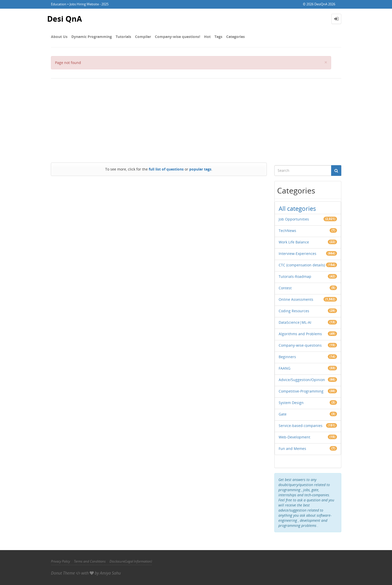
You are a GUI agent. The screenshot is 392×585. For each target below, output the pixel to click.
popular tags (200, 169)
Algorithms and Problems (300, 334)
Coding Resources (294, 311)
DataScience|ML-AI (295, 322)
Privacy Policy (60, 561)
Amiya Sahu (110, 573)
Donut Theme (63, 573)
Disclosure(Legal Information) (131, 561)
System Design (291, 403)
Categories (235, 37)
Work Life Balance (294, 242)
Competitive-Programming (301, 391)
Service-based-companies (301, 426)
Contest (285, 288)
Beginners (287, 357)
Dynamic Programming (92, 37)
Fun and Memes (292, 448)
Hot (207, 37)
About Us (59, 37)
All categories (297, 208)
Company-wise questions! (178, 37)
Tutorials (123, 37)
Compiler (143, 37)
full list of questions (166, 169)
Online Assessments (296, 299)
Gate (283, 414)
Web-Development (294, 437)
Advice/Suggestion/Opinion (302, 380)
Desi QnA (65, 19)
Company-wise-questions (300, 345)
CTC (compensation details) (302, 265)
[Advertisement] (196, 119)
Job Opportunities (294, 219)
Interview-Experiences (298, 253)
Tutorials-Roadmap (295, 276)
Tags (218, 37)
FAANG (285, 368)
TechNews (287, 231)
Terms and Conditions (90, 561)
